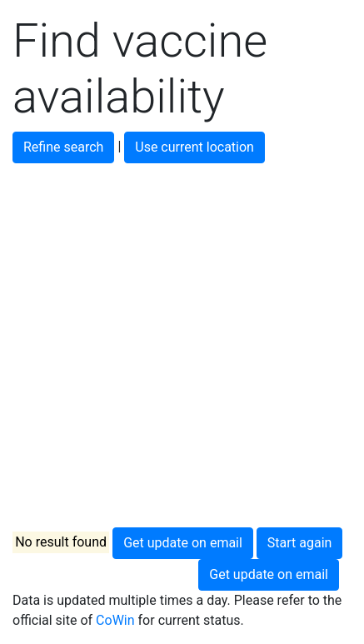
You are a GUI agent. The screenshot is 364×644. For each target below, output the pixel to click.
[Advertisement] (182, 345)
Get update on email (183, 543)
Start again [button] (300, 543)
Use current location (194, 147)
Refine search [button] (63, 147)
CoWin (115, 620)
